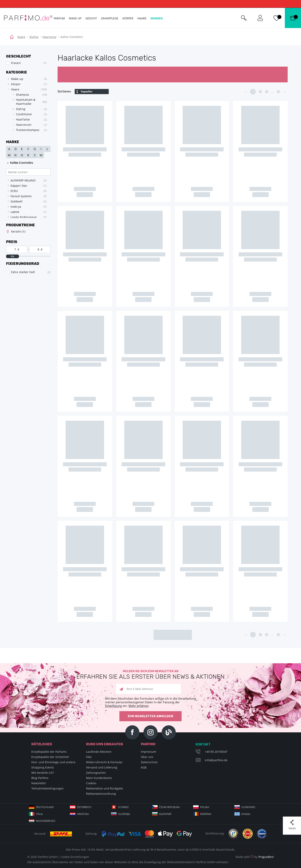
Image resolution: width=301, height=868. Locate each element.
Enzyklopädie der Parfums (49, 752)
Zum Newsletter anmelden (150, 716)
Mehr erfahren (139, 706)
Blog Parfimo (40, 778)
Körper (128, 18)
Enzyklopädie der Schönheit (50, 757)
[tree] (26, 105)
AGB (144, 767)
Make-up (75, 18)
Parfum (59, 18)
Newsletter (39, 783)
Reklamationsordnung (101, 794)
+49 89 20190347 (216, 752)
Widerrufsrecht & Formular (104, 762)
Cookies (91, 783)
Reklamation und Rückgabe (105, 788)
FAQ (89, 757)
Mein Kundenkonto (99, 778)
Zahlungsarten (96, 773)
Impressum (148, 752)
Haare (21, 37)
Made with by (255, 857)
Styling (34, 37)
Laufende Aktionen (99, 752)
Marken (157, 18)
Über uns (147, 757)
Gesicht (91, 18)
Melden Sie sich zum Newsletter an (150, 675)
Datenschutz (149, 762)
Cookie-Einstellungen (75, 857)
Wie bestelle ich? (43, 773)
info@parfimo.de (216, 760)
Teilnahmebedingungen (47, 788)
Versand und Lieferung (102, 767)
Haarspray (49, 37)
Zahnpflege (110, 18)
